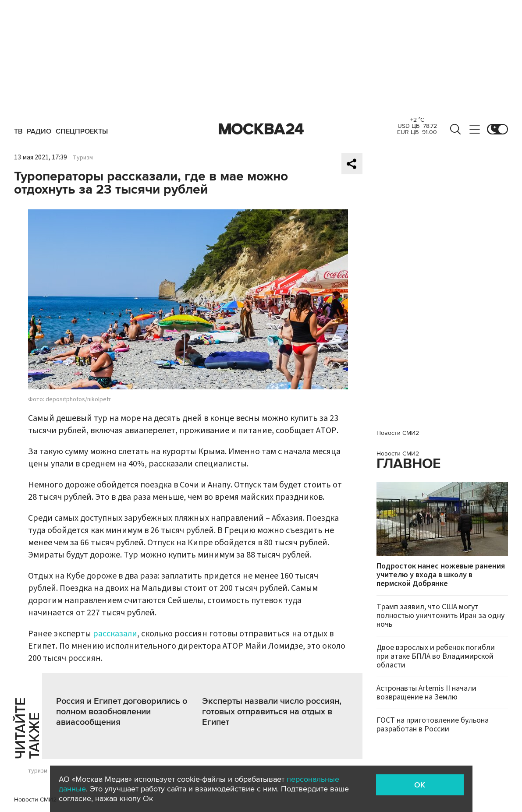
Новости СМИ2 (35, 800)
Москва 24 (261, 129)
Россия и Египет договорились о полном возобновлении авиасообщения (122, 712)
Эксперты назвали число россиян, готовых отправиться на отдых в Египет (272, 712)
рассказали (115, 634)
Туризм (83, 158)
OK (420, 785)
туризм (38, 771)
